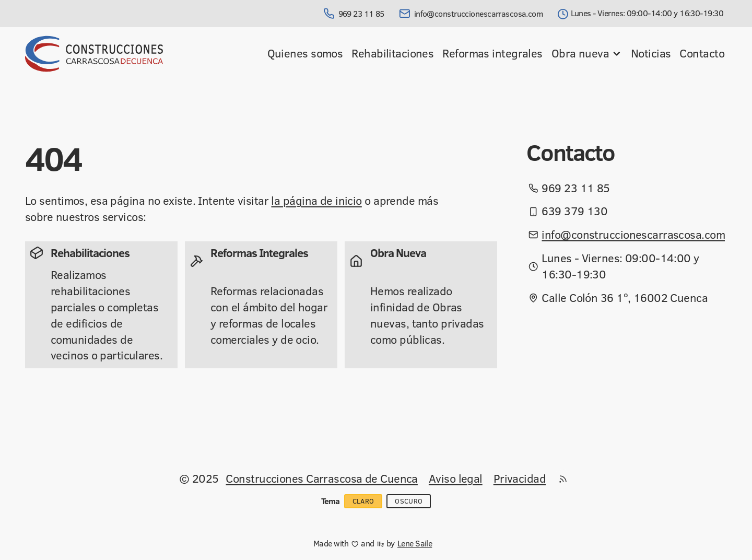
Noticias (651, 53)
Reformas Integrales (259, 253)
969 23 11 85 (354, 14)
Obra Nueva (398, 253)
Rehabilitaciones (392, 53)
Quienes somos (305, 53)
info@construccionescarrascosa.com (471, 14)
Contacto (702, 53)
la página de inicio (316, 200)
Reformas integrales (492, 53)
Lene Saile (415, 543)
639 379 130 (574, 211)
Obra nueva (587, 53)
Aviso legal (456, 478)
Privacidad (520, 478)
